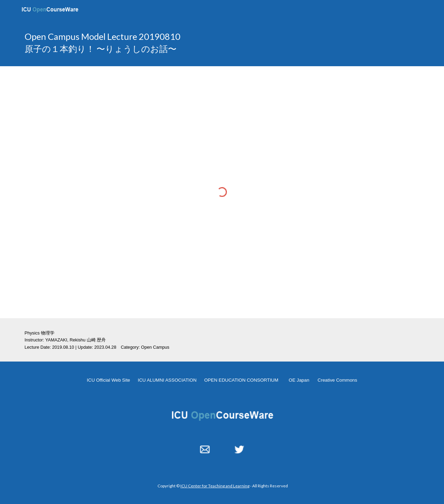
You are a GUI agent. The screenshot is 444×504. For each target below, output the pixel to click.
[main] (154, 43)
